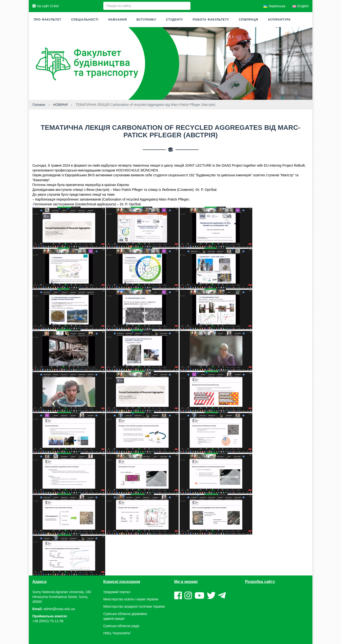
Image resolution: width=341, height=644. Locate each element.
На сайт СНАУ (46, 6)
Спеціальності (85, 20)
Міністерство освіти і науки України (131, 599)
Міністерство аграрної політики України (134, 606)
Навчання (118, 20)
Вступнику (146, 20)
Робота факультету (211, 20)
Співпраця (248, 20)
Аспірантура (279, 20)
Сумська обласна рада (121, 626)
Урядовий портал (117, 592)
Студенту (175, 20)
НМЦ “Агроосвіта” (117, 633)
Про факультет (48, 20)
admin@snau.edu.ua (59, 609)
